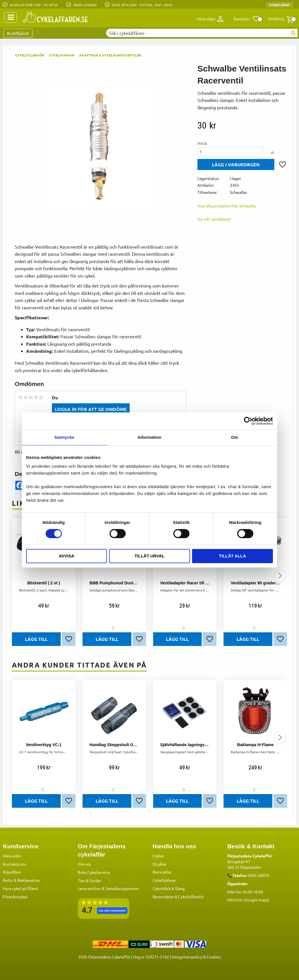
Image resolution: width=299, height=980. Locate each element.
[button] (247, 19)
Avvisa (67, 556)
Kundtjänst (280, 5)
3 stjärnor (31, 397)
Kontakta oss (14, 864)
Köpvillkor (12, 872)
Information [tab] (149, 437)
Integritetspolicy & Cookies (196, 957)
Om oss (84, 864)
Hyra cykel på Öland (20, 888)
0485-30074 (258, 875)
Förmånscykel (15, 897)
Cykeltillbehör (191, 897)
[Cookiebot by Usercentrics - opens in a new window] (248, 421)
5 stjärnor (41, 397)
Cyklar (158, 856)
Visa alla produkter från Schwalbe (227, 206)
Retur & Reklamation (21, 880)
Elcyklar (160, 864)
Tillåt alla (232, 556)
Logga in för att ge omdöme (91, 409)
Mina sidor (12, 856)
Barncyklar (162, 872)
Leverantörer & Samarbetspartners (108, 888)
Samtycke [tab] (65, 437)
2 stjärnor (26, 397)
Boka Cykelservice (94, 872)
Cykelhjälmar (164, 880)
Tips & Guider (90, 880)
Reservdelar (163, 897)
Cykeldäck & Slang (169, 888)
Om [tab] (234, 437)
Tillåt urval (149, 556)
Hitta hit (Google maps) (248, 900)
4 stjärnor (36, 397)
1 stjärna (20, 397)
